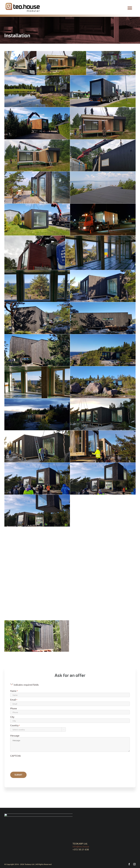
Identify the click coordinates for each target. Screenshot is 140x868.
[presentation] (32, 764)
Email (14, 701)
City (12, 718)
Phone (14, 710)
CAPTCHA (15, 757)
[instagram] (134, 863)
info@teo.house (81, 845)
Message (15, 737)
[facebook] (129, 863)
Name (14, 692)
